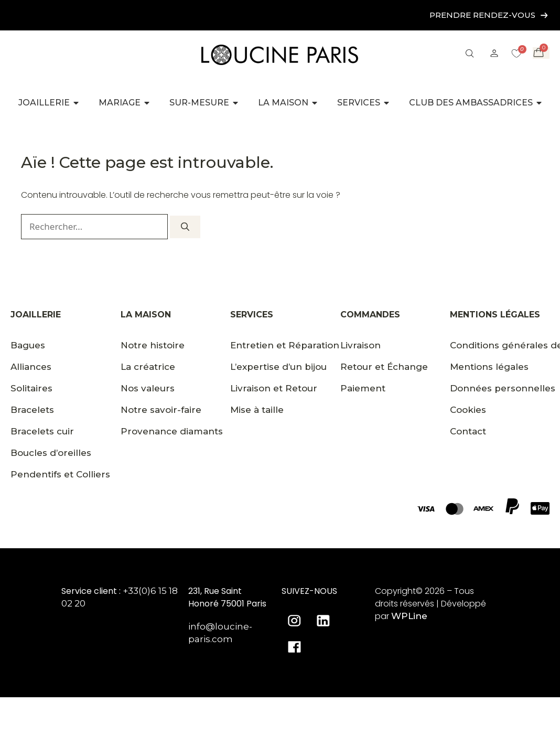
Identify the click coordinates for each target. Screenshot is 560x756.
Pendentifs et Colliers (60, 474)
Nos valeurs (148, 388)
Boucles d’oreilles (51, 453)
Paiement (363, 388)
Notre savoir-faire (161, 410)
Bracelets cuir (42, 431)
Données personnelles (503, 388)
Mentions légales (489, 367)
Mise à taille (257, 410)
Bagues (28, 345)
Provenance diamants (172, 431)
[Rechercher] (185, 227)
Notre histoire (153, 345)
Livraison (360, 345)
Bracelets (32, 410)
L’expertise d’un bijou (278, 367)
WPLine (409, 616)
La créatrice (148, 367)
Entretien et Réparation (285, 345)
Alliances (31, 367)
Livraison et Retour (274, 388)
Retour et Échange (384, 367)
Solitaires (31, 388)
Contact (468, 431)
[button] (470, 55)
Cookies (468, 410)
